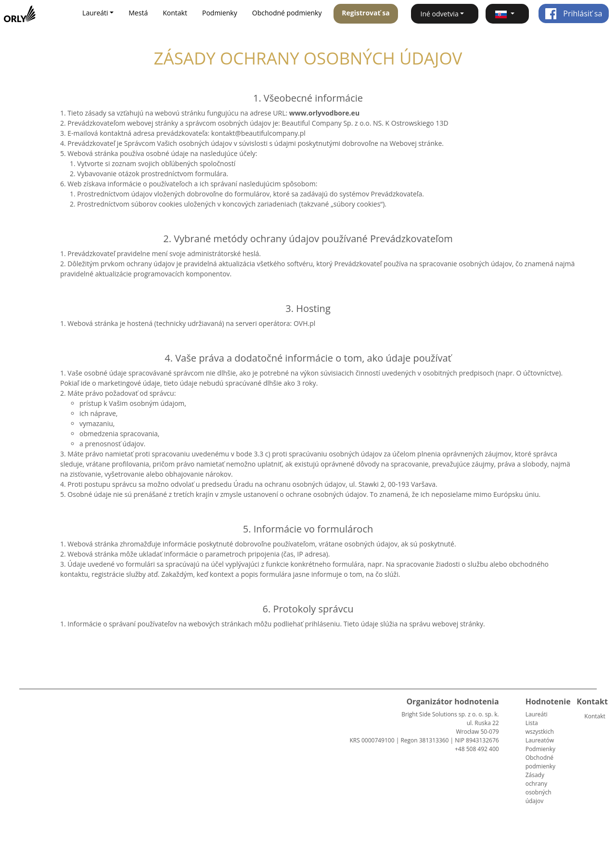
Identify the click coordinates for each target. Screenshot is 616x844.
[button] (507, 14)
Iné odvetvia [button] (440, 14)
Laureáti (537, 714)
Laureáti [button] (95, 13)
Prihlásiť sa (573, 13)
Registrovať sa (366, 13)
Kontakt (175, 13)
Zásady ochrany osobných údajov (539, 788)
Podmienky (220, 13)
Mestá (138, 13)
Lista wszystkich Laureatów (540, 732)
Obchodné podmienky (287, 13)
